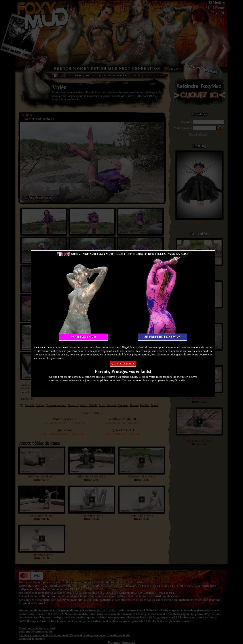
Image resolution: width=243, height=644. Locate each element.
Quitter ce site (123, 364)
